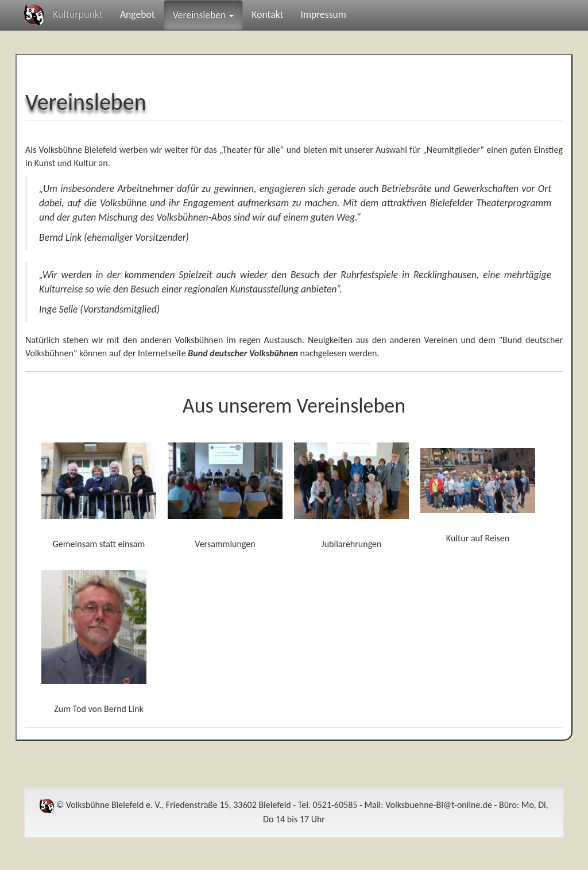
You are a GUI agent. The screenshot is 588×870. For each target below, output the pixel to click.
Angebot (138, 14)
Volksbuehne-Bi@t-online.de (439, 805)
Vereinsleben (204, 15)
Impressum (323, 14)
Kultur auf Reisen (478, 538)
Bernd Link (60, 237)
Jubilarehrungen (352, 544)
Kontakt (267, 14)
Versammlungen (225, 544)
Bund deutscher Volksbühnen (243, 353)
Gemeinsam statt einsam (99, 544)
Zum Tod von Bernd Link (98, 709)
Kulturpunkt (78, 14)
